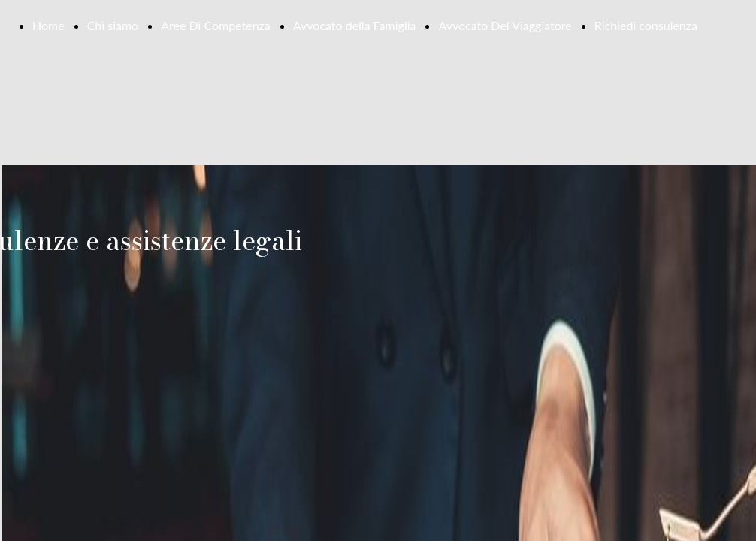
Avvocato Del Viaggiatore (505, 25)
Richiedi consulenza (646, 25)
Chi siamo (113, 25)
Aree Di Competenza (216, 25)
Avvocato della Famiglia (355, 25)
